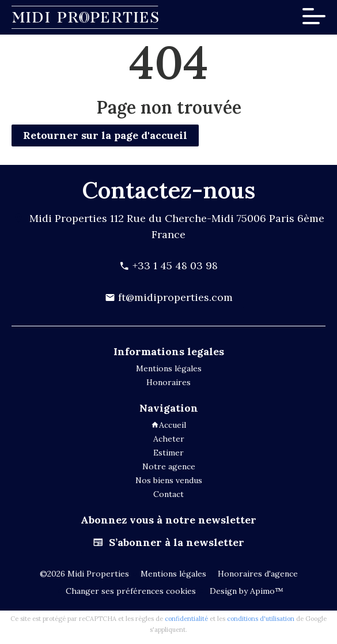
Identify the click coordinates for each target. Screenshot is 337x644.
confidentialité (186, 619)
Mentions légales (173, 574)
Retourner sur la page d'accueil (105, 135)
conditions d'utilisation (261, 619)
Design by (245, 591)
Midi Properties (68, 218)
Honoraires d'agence (258, 574)
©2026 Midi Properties (84, 574)
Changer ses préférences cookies (131, 591)
